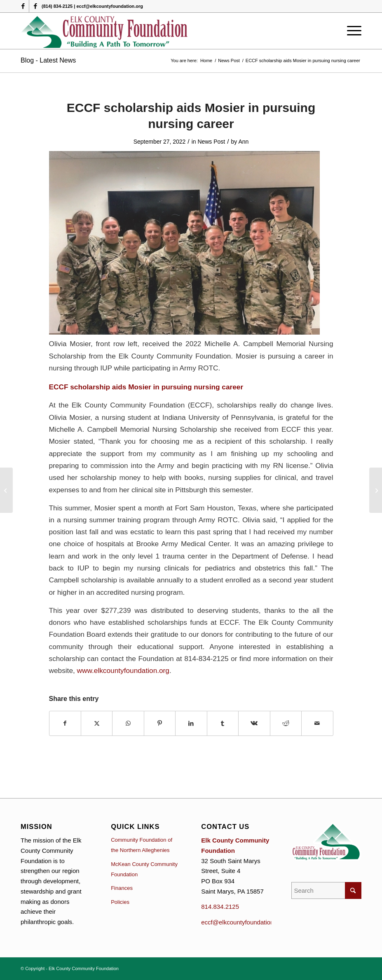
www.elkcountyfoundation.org (123, 670)
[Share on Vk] (254, 723)
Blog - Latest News (48, 60)
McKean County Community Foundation (144, 869)
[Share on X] (97, 723)
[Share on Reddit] (286, 723)
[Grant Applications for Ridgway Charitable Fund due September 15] (6, 490)
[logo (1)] (105, 31)
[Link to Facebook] (23, 6)
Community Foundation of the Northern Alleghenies (142, 845)
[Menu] (352, 31)
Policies (120, 902)
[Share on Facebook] (65, 723)
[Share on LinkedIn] (191, 723)
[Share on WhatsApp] (128, 723)
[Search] (326, 890)
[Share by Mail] (317, 723)
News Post (211, 142)
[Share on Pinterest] (160, 723)
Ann (243, 142)
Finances (122, 888)
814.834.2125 (220, 907)
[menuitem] (352, 31)
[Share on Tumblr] (223, 723)
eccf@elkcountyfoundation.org (243, 922)
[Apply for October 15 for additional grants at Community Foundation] (376, 490)
